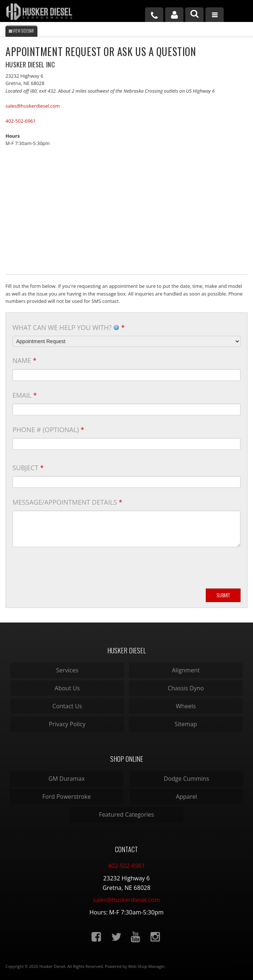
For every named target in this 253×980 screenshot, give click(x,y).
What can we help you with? (69, 327)
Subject (28, 468)
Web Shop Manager (146, 966)
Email (25, 395)
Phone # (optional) (48, 430)
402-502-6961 (21, 121)
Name (25, 360)
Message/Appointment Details (67, 502)
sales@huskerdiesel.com (33, 106)
